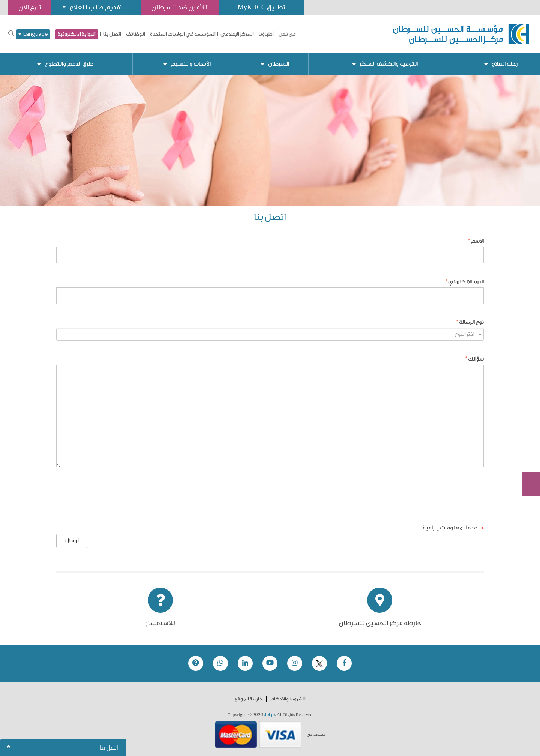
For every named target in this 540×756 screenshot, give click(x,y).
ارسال (72, 541)
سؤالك (476, 359)
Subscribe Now (527, 457)
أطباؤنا (266, 34)
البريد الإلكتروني (466, 282)
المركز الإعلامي (237, 34)
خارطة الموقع (249, 699)
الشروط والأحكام (288, 699)
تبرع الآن (527, 429)
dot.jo (269, 715)
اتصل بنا (112, 34)
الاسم (477, 241)
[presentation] (427, 495)
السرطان (279, 64)
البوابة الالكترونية (77, 34)
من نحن (287, 34)
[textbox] (268, 334)
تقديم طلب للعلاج (96, 7)
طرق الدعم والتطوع (69, 64)
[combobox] (270, 334)
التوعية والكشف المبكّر (389, 64)
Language (33, 34)
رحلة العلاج (505, 64)
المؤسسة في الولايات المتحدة (183, 34)
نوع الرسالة (471, 322)
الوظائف (136, 34)
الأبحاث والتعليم (191, 64)
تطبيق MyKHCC (261, 7)
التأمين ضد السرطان (180, 7)
